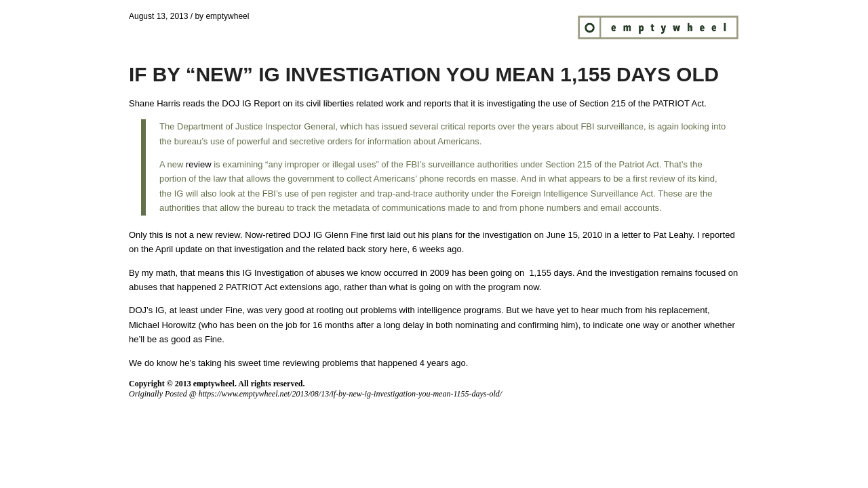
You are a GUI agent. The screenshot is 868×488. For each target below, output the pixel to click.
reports (437, 103)
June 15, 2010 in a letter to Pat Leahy (619, 235)
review (197, 164)
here (399, 249)
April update (179, 249)
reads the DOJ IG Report (231, 103)
